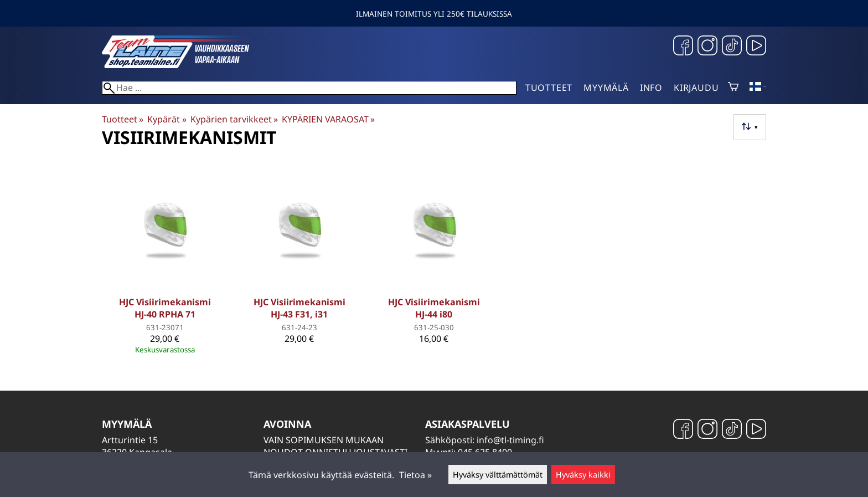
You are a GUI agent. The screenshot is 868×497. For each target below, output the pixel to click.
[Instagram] (707, 47)
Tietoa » (415, 475)
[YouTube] (756, 47)
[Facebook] (683, 47)
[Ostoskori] (733, 88)
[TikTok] (732, 47)
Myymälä (606, 88)
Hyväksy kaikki (583, 475)
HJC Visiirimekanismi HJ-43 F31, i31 (299, 308)
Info (651, 88)
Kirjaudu (696, 88)
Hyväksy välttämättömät (498, 475)
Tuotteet (549, 88)
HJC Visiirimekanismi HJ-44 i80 (434, 308)
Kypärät (167, 119)
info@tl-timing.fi (510, 440)
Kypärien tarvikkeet (234, 119)
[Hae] (309, 88)
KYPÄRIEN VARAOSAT (328, 119)
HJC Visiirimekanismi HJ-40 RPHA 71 (165, 308)
